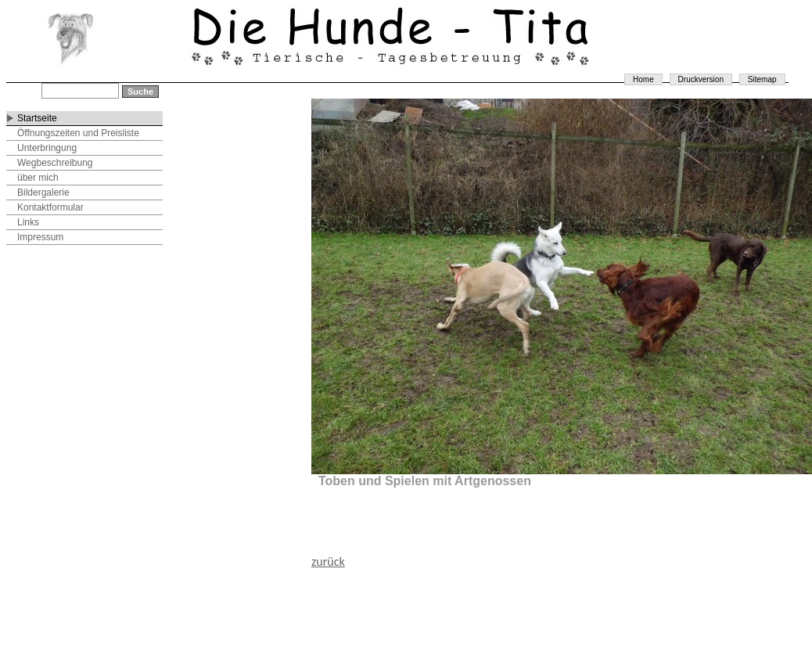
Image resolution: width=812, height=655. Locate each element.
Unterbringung (47, 148)
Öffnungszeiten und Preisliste (78, 133)
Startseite (37, 118)
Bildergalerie (43, 193)
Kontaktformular (50, 207)
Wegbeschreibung (55, 163)
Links (28, 222)
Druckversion (701, 79)
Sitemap (762, 79)
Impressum (40, 237)
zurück (328, 561)
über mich (38, 178)
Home (643, 79)
